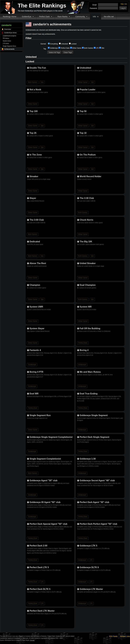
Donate (32, 640)
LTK (96, 48)
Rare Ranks (63, 17)
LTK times (6, 44)
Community (80, 17)
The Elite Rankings (42, 6)
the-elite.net (109, 17)
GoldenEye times (10, 33)
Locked (73, 44)
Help (122, 4)
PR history (6, 38)
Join (126, 4)
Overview (8, 29)
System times (7, 41)
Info (94, 17)
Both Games (88, 48)
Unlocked (63, 44)
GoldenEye (27, 17)
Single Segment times (9, 46)
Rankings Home (10, 17)
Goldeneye (53, 48)
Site (102, 48)
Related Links (125, 636)
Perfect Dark (44, 17)
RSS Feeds (113, 636)
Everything (53, 44)
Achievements (9, 49)
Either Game (76, 48)
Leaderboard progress (9, 36)
